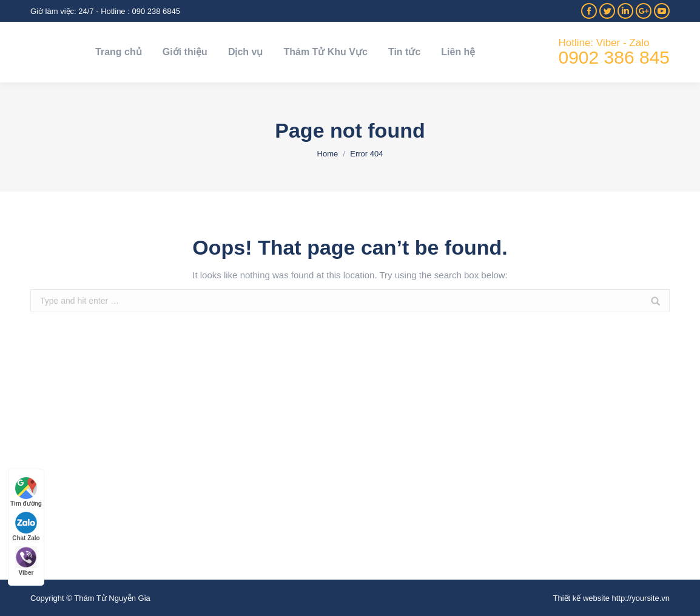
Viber (26, 561)
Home (328, 154)
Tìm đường (26, 492)
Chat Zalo (26, 527)
